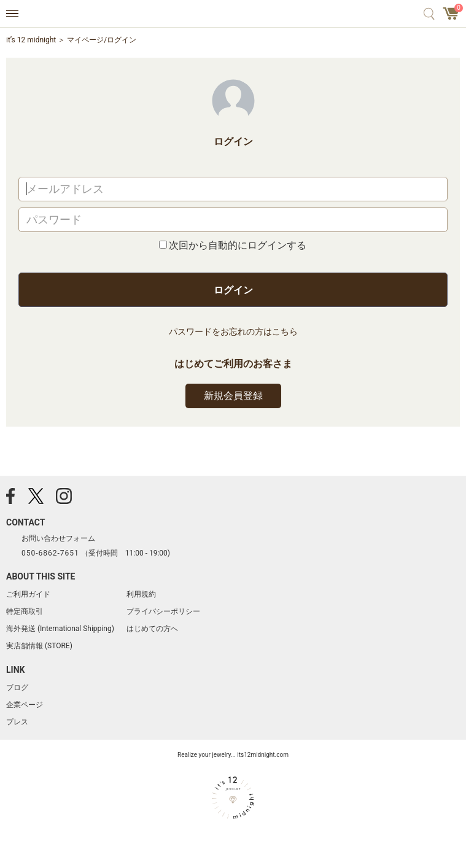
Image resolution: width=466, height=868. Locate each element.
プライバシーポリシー (163, 611)
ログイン (233, 290)
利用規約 (141, 594)
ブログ (17, 688)
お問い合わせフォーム (58, 538)
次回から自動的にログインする (238, 245)
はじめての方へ (152, 629)
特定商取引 (25, 611)
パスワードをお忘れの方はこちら (233, 331)
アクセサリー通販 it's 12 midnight (233, 14)
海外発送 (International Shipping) (60, 629)
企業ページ (25, 705)
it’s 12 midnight (31, 40)
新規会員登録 (233, 396)
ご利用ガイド (28, 594)
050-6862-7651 (50, 553)
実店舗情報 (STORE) (39, 646)
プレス (17, 722)
